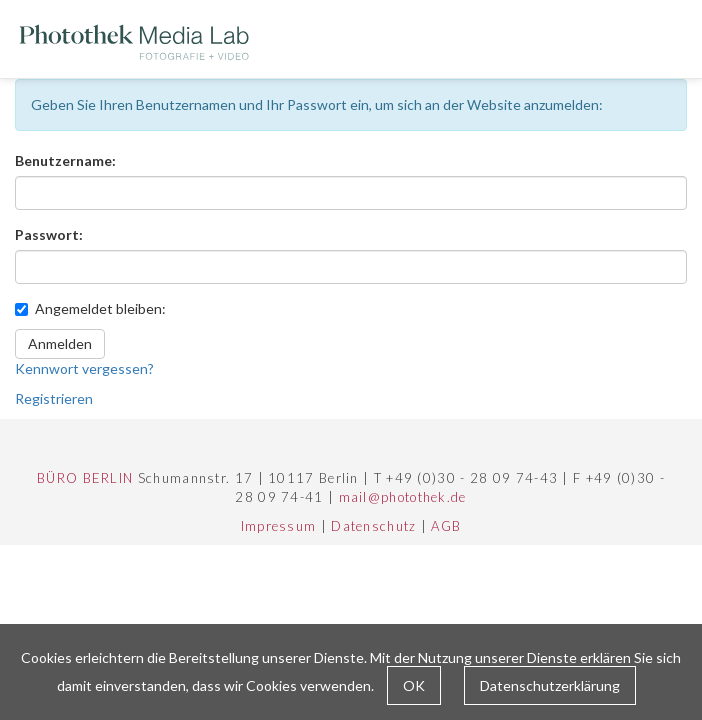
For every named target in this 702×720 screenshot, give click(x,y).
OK (414, 685)
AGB (446, 526)
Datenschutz (373, 526)
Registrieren (54, 398)
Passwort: (49, 234)
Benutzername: (65, 160)
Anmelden (60, 343)
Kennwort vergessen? (84, 368)
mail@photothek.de (403, 497)
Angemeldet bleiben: (90, 308)
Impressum (279, 526)
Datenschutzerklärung (550, 685)
